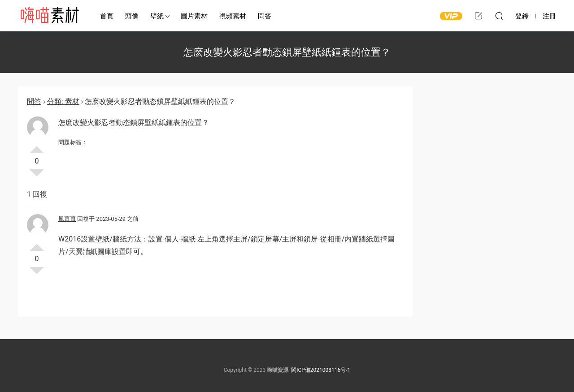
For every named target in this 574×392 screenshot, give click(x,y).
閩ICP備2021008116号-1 (321, 370)
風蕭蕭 (67, 219)
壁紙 (157, 16)
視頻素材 (233, 16)
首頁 (107, 16)
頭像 (132, 16)
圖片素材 (194, 16)
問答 (265, 16)
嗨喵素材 (49, 16)
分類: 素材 (63, 101)
